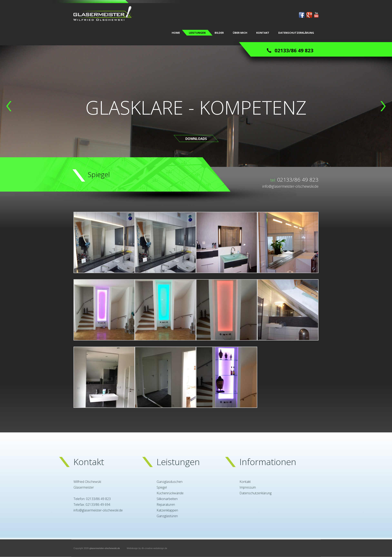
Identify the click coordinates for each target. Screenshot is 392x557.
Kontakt (245, 482)
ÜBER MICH (240, 33)
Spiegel (162, 487)
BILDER (219, 33)
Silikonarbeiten (167, 499)
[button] (9, 106)
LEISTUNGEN (197, 33)
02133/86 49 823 (298, 180)
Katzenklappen (167, 510)
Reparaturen (166, 505)
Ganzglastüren (167, 516)
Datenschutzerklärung (296, 33)
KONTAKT (263, 33)
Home (176, 33)
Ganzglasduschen (170, 482)
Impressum (248, 487)
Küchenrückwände (170, 493)
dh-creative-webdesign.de (154, 548)
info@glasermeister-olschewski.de (290, 186)
